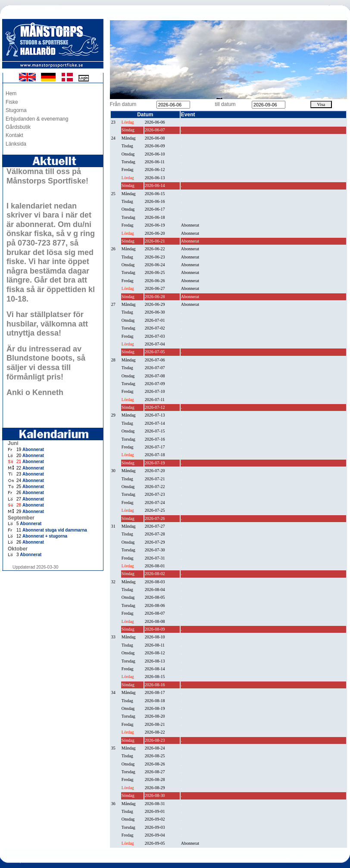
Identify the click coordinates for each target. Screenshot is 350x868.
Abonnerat (33, 450)
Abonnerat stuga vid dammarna (55, 530)
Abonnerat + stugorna (45, 536)
